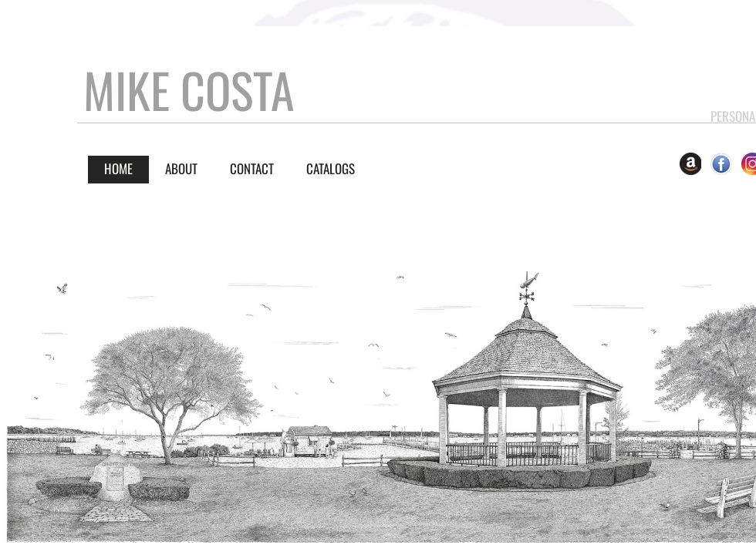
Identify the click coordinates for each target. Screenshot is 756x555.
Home (118, 168)
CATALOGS (331, 168)
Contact (252, 168)
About (181, 168)
